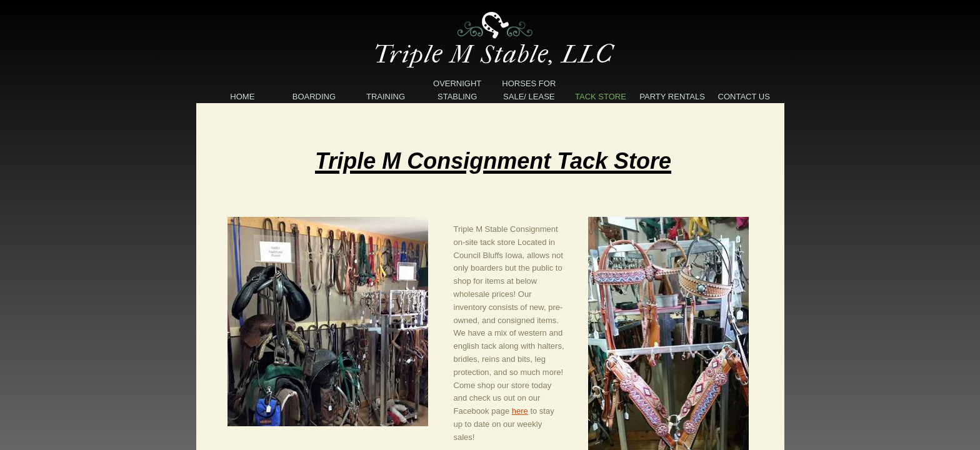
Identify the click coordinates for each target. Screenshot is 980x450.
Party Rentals (672, 97)
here (520, 411)
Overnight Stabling (457, 90)
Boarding (314, 97)
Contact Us (744, 97)
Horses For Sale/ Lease (529, 90)
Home (242, 97)
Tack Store (601, 97)
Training (386, 97)
